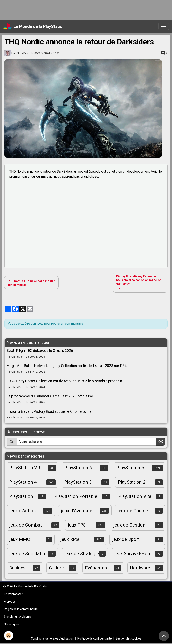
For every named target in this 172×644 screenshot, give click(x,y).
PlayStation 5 (130, 468)
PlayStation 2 (132, 482)
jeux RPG (70, 539)
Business (18, 568)
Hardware (140, 568)
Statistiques (12, 624)
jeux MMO (20, 539)
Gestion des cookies (128, 638)
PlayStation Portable (76, 496)
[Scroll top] (164, 636)
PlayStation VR (25, 468)
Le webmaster (13, 594)
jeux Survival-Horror (135, 553)
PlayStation (21, 496)
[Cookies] (9, 636)
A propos (10, 602)
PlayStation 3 (78, 482)
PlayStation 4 (23, 482)
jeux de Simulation (28, 553)
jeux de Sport (126, 539)
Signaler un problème (18, 617)
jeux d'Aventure (77, 511)
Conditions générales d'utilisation (52, 638)
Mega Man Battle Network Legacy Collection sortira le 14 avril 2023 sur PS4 (67, 366)
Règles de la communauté (21, 609)
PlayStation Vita (135, 496)
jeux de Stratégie (82, 553)
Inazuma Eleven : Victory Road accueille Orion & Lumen (50, 411)
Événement (97, 568)
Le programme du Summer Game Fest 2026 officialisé (50, 396)
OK (161, 442)
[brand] (34, 26)
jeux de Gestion (129, 525)
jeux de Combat (26, 525)
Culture (56, 568)
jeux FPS (77, 525)
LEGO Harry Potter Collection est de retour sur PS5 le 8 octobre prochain (64, 381)
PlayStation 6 (78, 468)
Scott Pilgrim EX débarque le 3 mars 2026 (40, 351)
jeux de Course (133, 511)
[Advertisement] (75, 9)
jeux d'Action (23, 511)
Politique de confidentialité (95, 638)
